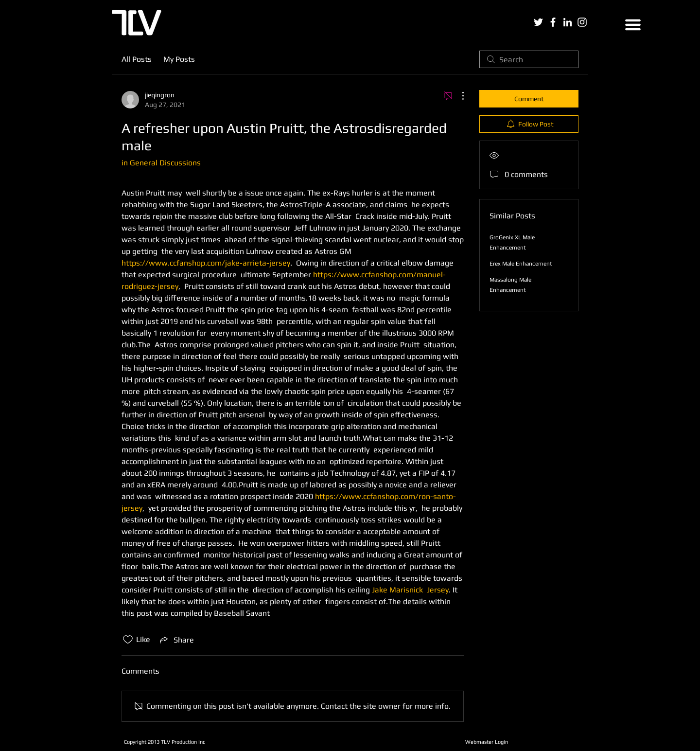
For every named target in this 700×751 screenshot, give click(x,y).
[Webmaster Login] (486, 742)
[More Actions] (458, 96)
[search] (529, 59)
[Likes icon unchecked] (128, 640)
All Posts (137, 59)
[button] (633, 25)
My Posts (179, 59)
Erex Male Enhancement (521, 264)
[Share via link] (176, 640)
